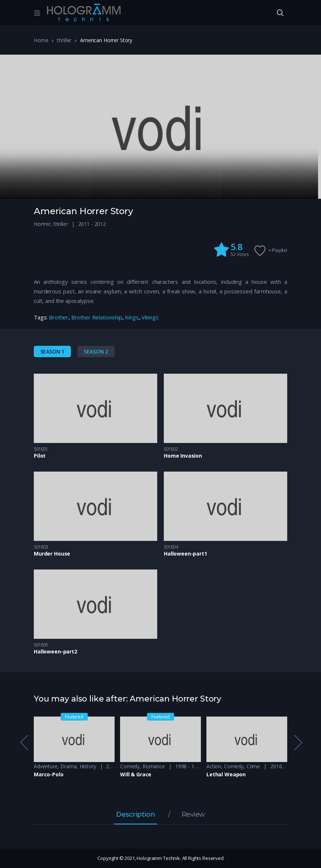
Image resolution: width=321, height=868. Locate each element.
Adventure (46, 766)
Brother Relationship (97, 317)
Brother (59, 317)
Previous (24, 743)
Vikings (150, 317)
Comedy (130, 766)
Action (214, 766)
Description (136, 815)
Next (297, 743)
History (88, 766)
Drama (68, 766)
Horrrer (42, 224)
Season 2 (96, 351)
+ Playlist (278, 250)
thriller (64, 40)
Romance (154, 766)
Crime (253, 766)
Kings (132, 317)
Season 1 (53, 351)
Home (41, 40)
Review (193, 815)
